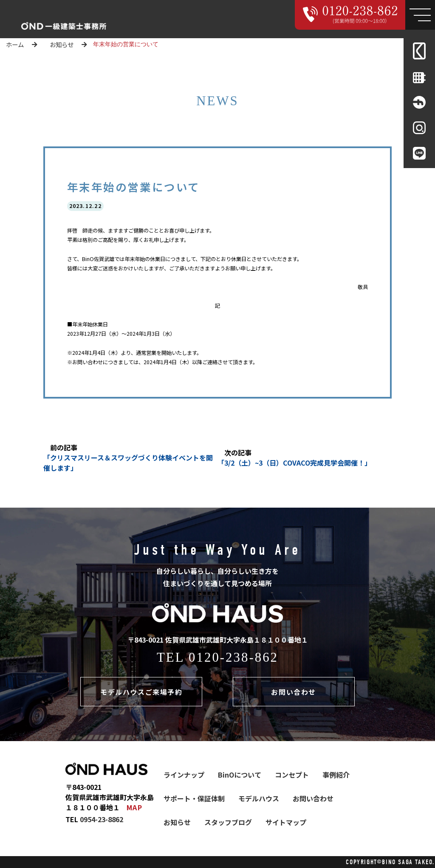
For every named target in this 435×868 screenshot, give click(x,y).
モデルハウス (259, 798)
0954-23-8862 (102, 819)
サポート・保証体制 (194, 798)
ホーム (15, 44)
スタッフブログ (228, 822)
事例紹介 (336, 775)
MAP (135, 807)
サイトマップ (286, 822)
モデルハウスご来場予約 (141, 692)
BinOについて (240, 775)
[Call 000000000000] (350, 15)
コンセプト (292, 775)
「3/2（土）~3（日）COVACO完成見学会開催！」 (294, 463)
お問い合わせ (294, 692)
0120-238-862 (233, 657)
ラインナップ (184, 775)
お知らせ (62, 44)
